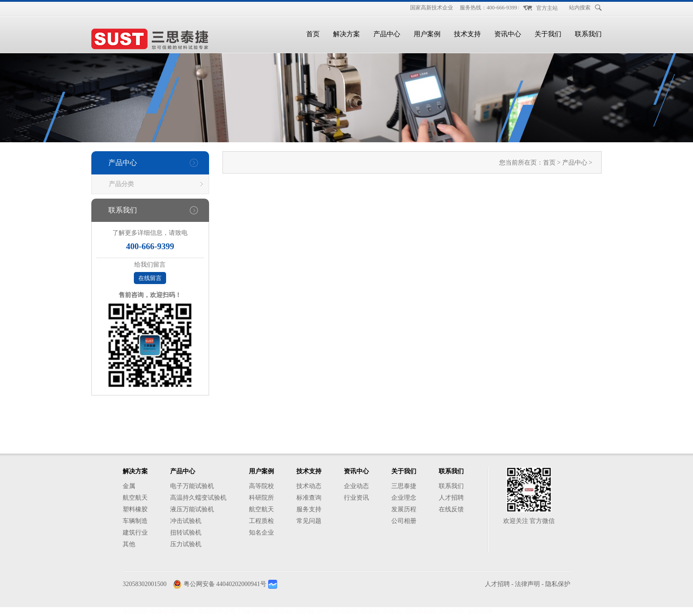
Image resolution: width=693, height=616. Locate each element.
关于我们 (548, 34)
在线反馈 (451, 509)
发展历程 (404, 509)
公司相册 (404, 521)
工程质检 (261, 521)
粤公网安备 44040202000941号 (225, 584)
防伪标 (282, 611)
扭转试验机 (186, 533)
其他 (129, 544)
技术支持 (467, 34)
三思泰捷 (404, 486)
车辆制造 (135, 521)
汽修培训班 (254, 611)
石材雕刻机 (420, 611)
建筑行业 (135, 533)
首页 (313, 34)
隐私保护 (558, 584)
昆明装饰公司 (217, 611)
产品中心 (387, 34)
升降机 (370, 611)
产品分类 (121, 184)
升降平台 (452, 611)
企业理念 (404, 498)
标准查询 (309, 498)
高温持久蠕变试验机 (198, 498)
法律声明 (527, 584)
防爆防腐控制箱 (173, 611)
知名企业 (261, 533)
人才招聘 (451, 498)
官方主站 (547, 8)
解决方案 (346, 34)
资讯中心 (508, 34)
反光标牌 (480, 611)
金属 (129, 486)
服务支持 (309, 509)
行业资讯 (356, 498)
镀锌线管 (345, 611)
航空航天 (135, 498)
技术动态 (309, 486)
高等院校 (261, 486)
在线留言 (150, 278)
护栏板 (304, 611)
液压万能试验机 (192, 509)
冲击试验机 (186, 521)
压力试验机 (186, 544)
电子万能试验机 (192, 486)
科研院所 (261, 498)
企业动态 (356, 486)
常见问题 (309, 521)
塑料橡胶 (135, 509)
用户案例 (427, 34)
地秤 (323, 611)
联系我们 (588, 34)
